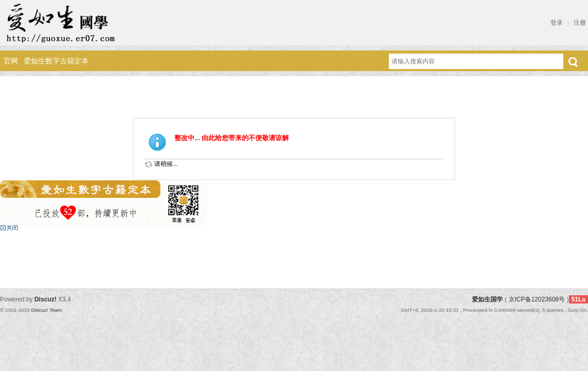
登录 (557, 23)
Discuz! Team (46, 310)
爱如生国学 (487, 299)
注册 (580, 23)
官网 (11, 61)
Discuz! (46, 299)
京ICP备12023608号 (537, 299)
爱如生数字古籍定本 (56, 61)
